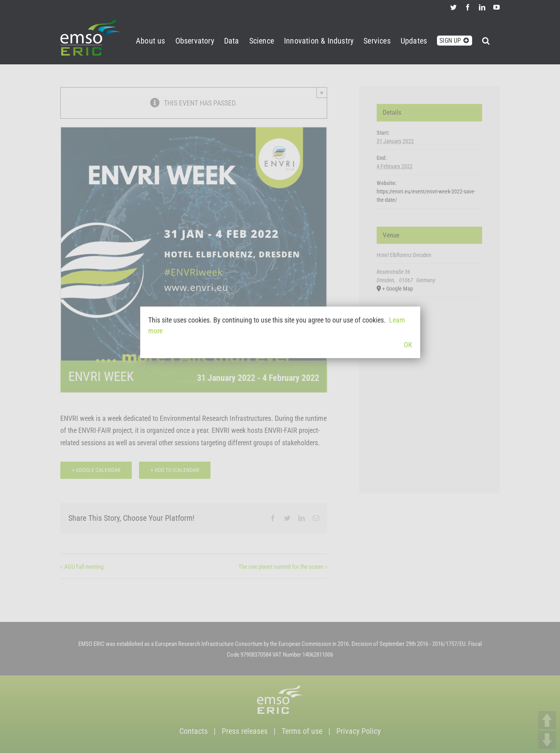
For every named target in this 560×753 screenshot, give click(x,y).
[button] (486, 39)
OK (408, 345)
